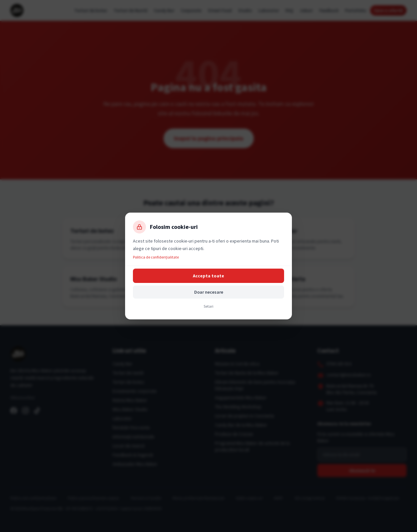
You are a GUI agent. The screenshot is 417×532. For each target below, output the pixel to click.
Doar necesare (209, 292)
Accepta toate (208, 276)
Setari (208, 306)
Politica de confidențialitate (156, 257)
